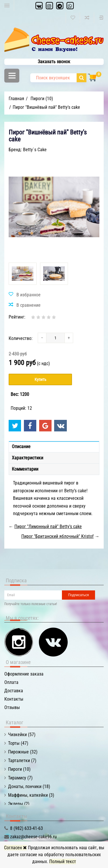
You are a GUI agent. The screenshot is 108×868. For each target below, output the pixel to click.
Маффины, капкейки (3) (31, 795)
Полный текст (63, 862)
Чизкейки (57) (22, 735)
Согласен (15, 848)
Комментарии (25, 469)
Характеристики (28, 458)
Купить (40, 379)
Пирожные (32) (23, 752)
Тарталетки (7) (22, 761)
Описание (21, 447)
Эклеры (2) (19, 804)
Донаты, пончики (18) (29, 786)
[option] (23, 274)
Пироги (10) (19, 769)
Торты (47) (18, 743)
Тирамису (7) (20, 778)
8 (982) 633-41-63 (26, 828)
